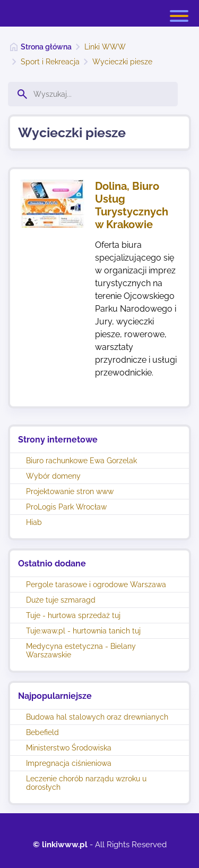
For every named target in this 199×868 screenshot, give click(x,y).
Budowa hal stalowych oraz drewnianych (97, 717)
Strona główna (46, 47)
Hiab (34, 522)
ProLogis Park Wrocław (66, 507)
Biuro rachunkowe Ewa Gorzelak (81, 461)
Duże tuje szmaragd (61, 600)
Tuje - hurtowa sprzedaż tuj (73, 615)
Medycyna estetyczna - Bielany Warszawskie (81, 650)
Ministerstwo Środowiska (69, 748)
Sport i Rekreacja (50, 62)
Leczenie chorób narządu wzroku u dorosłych (86, 783)
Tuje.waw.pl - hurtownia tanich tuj (83, 631)
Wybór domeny (53, 476)
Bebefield (42, 732)
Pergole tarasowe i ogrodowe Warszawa (96, 585)
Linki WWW (105, 47)
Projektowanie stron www (70, 491)
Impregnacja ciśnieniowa (69, 763)
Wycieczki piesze (122, 62)
